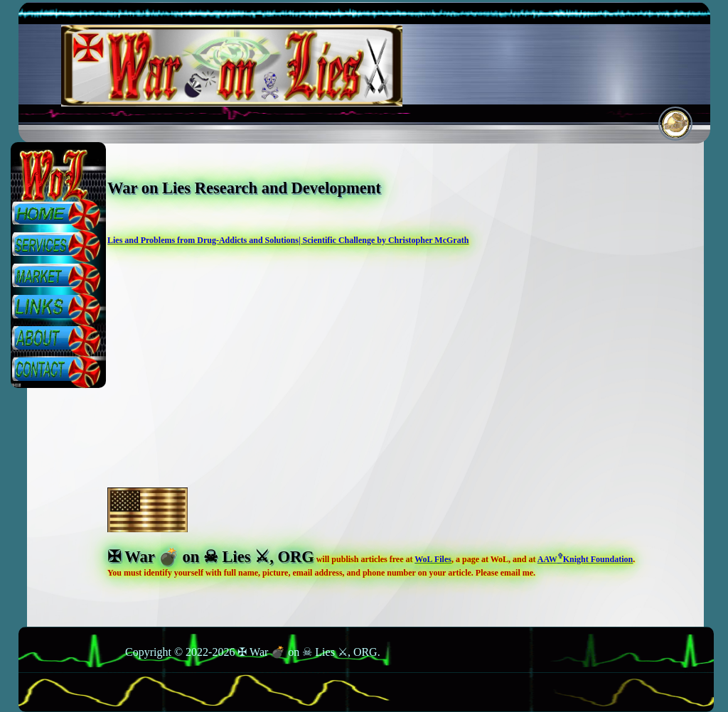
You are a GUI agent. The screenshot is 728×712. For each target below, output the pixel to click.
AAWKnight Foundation (585, 559)
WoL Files (433, 559)
